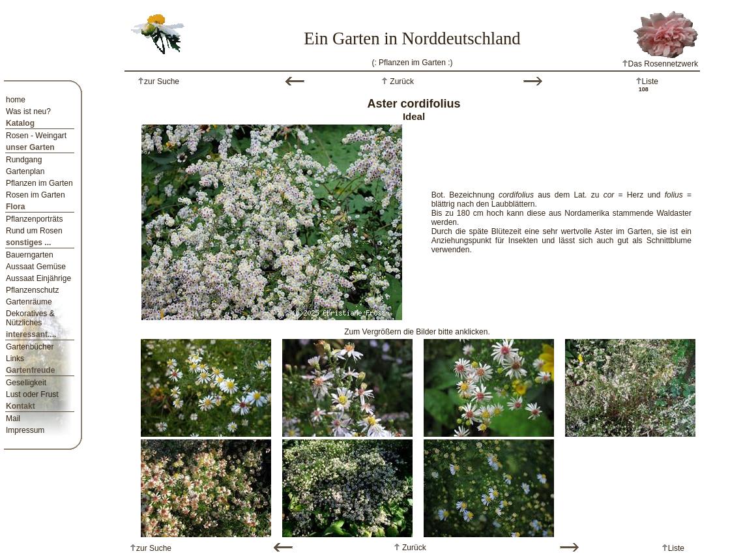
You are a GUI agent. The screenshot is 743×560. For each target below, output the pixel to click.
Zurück (401, 81)
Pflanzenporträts (34, 219)
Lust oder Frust (32, 394)
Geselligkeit (26, 383)
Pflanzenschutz (32, 290)
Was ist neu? (28, 111)
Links (15, 359)
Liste (650, 81)
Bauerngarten (30, 255)
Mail (13, 419)
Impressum (25, 430)
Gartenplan (25, 171)
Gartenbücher (30, 347)
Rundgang (24, 160)
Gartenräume (29, 302)
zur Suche (162, 81)
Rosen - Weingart (36, 136)
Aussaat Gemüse (36, 267)
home (16, 100)
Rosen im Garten (36, 195)
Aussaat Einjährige (38, 278)
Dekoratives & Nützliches (30, 318)
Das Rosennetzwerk (660, 64)
